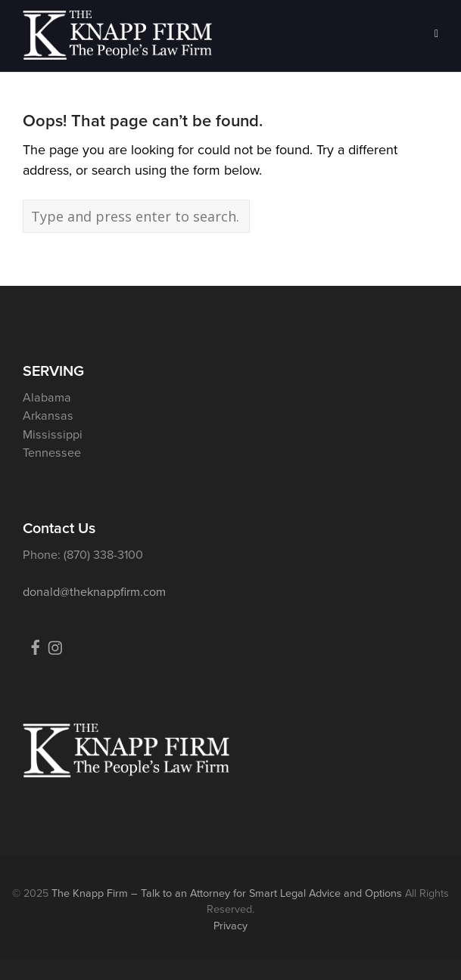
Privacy (230, 926)
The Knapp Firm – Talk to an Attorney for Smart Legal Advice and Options (227, 893)
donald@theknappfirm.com (94, 592)
